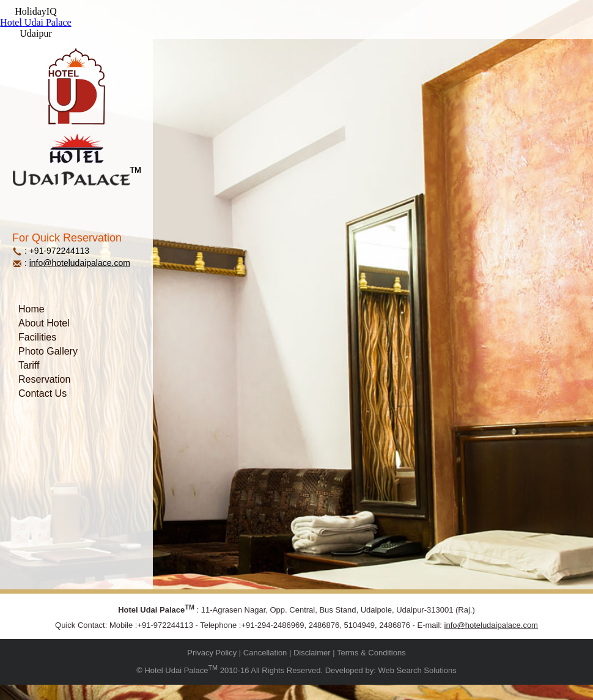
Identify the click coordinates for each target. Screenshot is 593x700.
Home (31, 309)
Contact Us (42, 393)
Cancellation (265, 653)
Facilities (37, 337)
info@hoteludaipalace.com (80, 263)
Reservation (44, 379)
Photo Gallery (48, 351)
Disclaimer (312, 653)
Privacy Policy (212, 653)
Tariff (29, 365)
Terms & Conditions (371, 653)
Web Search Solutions (417, 671)
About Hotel (44, 323)
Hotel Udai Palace (35, 22)
